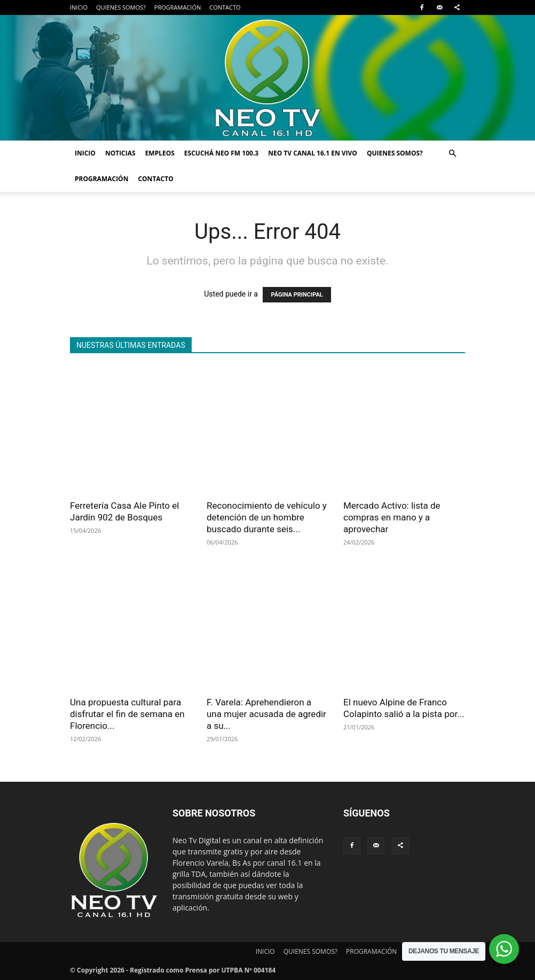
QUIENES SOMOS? (121, 7)
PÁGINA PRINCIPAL (297, 295)
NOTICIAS (120, 153)
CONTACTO (225, 7)
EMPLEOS (160, 153)
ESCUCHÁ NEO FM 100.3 (221, 153)
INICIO (79, 7)
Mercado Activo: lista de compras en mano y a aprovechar (392, 517)
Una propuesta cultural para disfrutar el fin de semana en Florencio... (127, 714)
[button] (452, 154)
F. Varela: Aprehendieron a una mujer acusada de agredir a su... (266, 714)
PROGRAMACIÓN (178, 7)
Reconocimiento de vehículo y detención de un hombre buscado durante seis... (267, 517)
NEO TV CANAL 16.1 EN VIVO (313, 153)
